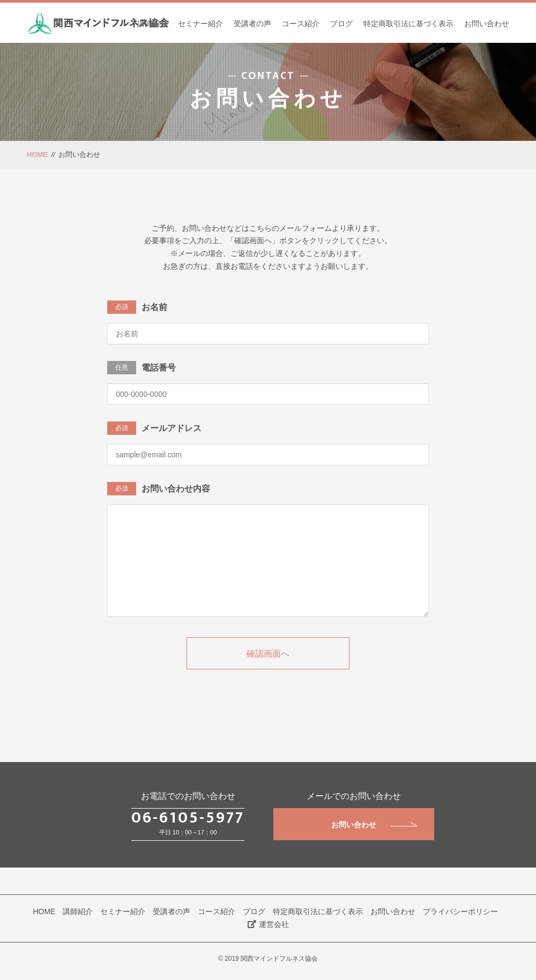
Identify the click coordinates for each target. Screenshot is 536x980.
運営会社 (268, 924)
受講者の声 (252, 24)
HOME (37, 154)
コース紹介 (301, 24)
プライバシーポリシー (460, 911)
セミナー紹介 (200, 24)
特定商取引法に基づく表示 (408, 24)
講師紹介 (152, 24)
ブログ (341, 24)
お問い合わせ (487, 24)
